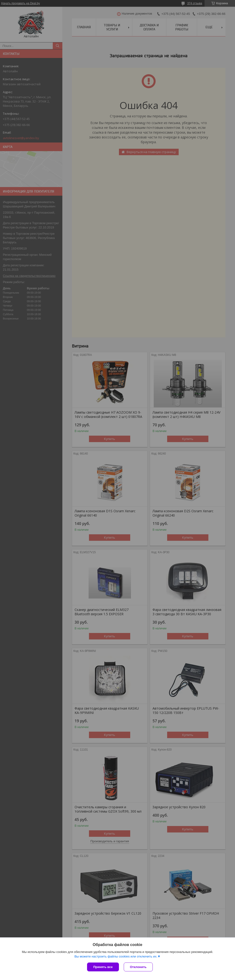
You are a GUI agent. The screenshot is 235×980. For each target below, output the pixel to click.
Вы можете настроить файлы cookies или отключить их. (116, 956)
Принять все (103, 967)
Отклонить (138, 967)
